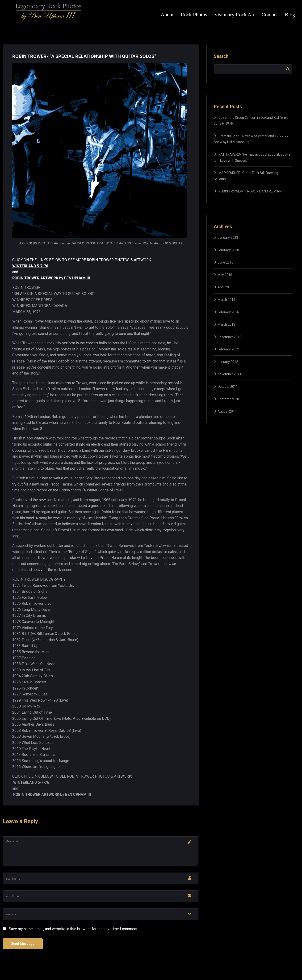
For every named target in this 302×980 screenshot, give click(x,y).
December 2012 (229, 337)
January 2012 (228, 362)
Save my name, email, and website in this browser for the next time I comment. (73, 929)
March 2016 (226, 300)
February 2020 (228, 250)
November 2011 (229, 374)
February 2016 (228, 312)
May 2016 (225, 275)
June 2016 (225, 262)
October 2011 (228, 387)
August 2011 (227, 411)
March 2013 (226, 324)
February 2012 (228, 349)
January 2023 (228, 238)
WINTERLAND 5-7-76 (30, 266)
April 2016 (225, 287)
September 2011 (230, 399)
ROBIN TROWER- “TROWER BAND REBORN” (251, 191)
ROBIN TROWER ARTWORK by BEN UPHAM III (51, 278)
